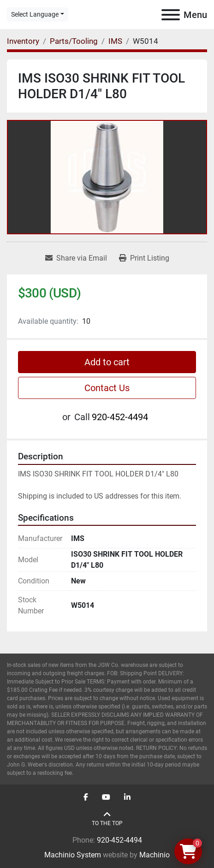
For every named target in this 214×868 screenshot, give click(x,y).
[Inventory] (23, 41)
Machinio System (73, 855)
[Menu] (171, 15)
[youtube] (106, 797)
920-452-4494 (120, 417)
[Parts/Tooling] (74, 41)
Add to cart (107, 362)
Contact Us (107, 388)
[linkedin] (127, 797)
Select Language (35, 14)
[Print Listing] (144, 258)
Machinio (155, 855)
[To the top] (107, 819)
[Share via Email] (76, 258)
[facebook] (86, 797)
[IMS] (115, 41)
